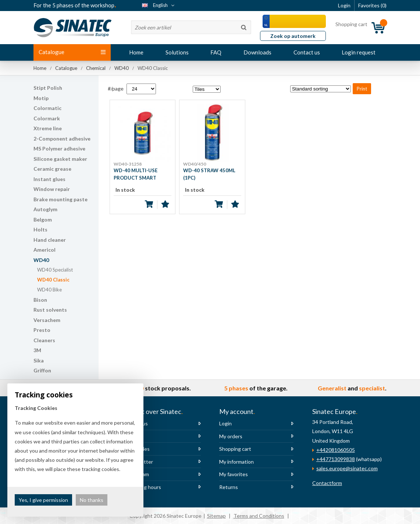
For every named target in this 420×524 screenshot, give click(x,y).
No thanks (92, 500)
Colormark (47, 118)
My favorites (234, 474)
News (133, 436)
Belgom (43, 219)
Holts (40, 229)
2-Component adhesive (62, 139)
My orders (231, 436)
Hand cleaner (50, 240)
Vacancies (138, 449)
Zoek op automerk (293, 36)
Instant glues (49, 179)
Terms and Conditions (259, 516)
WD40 (41, 260)
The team (138, 474)
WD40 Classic (53, 280)
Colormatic (47, 108)
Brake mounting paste (60, 199)
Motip (41, 98)
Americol (45, 250)
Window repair (52, 189)
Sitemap (216, 516)
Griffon (42, 370)
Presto (42, 330)
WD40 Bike (49, 290)
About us (137, 423)
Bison (40, 300)
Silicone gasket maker (60, 159)
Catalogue (72, 52)
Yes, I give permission (43, 500)
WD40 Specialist (55, 270)
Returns (229, 487)
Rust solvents (50, 310)
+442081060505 (336, 450)
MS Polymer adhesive (59, 148)
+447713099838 (336, 459)
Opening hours (144, 487)
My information (236, 462)
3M (37, 350)
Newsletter (140, 462)
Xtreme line (48, 128)
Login (225, 423)
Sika (39, 360)
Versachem (47, 320)
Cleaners (44, 340)
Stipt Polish (48, 88)
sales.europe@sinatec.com (347, 468)
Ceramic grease (52, 169)
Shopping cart (235, 449)
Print (362, 89)
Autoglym (45, 209)
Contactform (327, 483)
